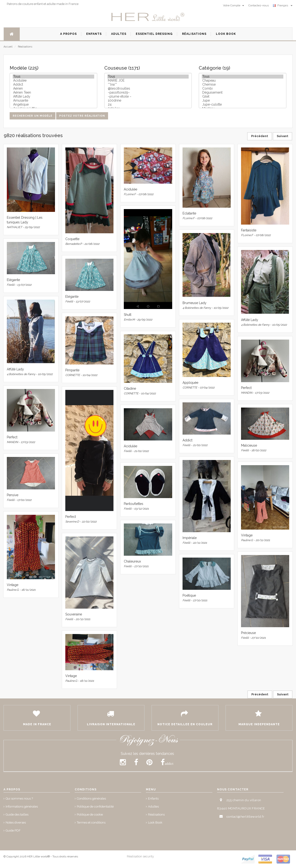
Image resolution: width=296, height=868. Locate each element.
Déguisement (243, 93)
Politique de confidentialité (95, 807)
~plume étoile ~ (148, 97)
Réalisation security (140, 856)
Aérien (53, 89)
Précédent (260, 136)
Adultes (153, 807)
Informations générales (22, 807)
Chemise (243, 85)
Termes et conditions (91, 822)
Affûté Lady (53, 97)
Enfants (153, 799)
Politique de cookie (90, 814)
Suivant (282, 136)
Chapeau (243, 81)
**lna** (148, 85)
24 (148, 105)
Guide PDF (13, 830)
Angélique (53, 105)
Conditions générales (91, 799)
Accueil (8, 47)
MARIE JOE (148, 81)
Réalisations (25, 47)
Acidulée (53, 81)
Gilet (243, 97)
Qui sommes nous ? (19, 799)
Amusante (53, 101)
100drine (148, 101)
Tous (53, 77)
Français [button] (283, 5)
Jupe (243, 101)
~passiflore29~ (148, 93)
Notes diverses (16, 822)
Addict (53, 85)
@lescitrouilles (148, 89)
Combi (243, 89)
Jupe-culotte (243, 105)
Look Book (155, 822)
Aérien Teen (53, 93)
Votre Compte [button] (234, 5)
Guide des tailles (17, 814)
